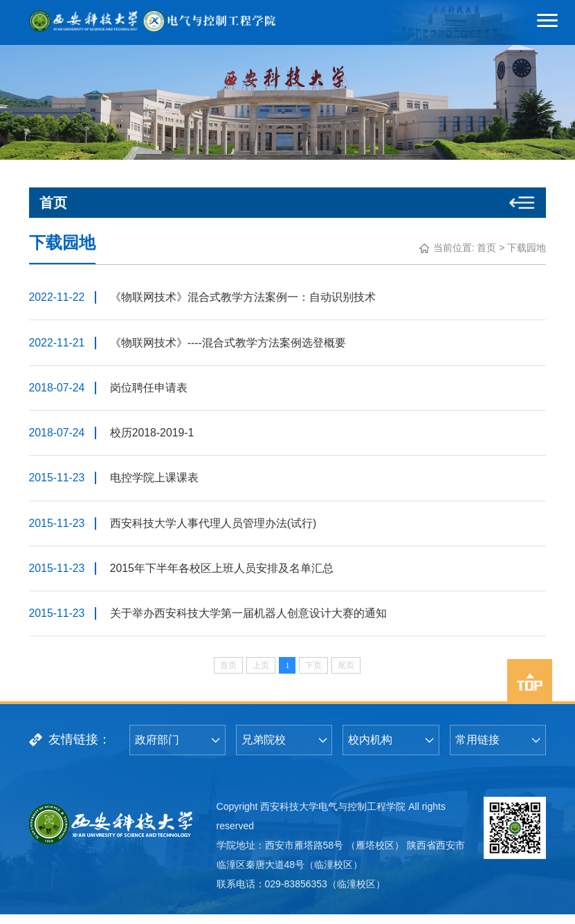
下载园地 (527, 248)
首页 (486, 248)
